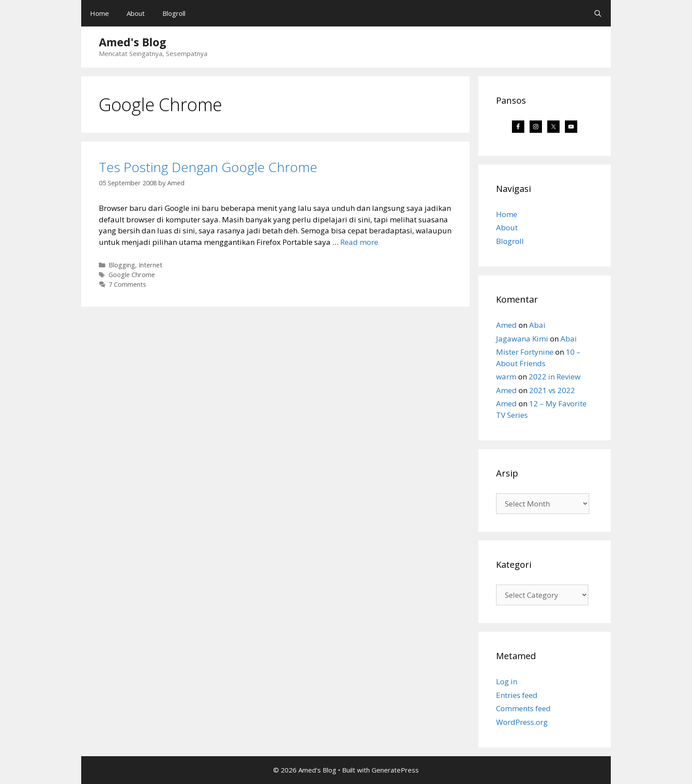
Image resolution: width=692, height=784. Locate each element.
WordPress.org (522, 722)
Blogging (122, 265)
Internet (150, 265)
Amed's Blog (133, 42)
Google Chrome (132, 275)
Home (100, 13)
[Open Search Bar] (598, 13)
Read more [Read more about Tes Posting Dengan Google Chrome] (359, 242)
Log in (507, 681)
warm (506, 377)
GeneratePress (395, 770)
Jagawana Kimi (522, 339)
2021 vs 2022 (552, 390)
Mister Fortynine (525, 352)
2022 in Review (555, 377)
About (136, 13)
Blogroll (174, 13)
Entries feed (517, 695)
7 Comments (127, 284)
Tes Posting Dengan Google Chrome (208, 167)
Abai (537, 325)
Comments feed (523, 708)
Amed (506, 325)
